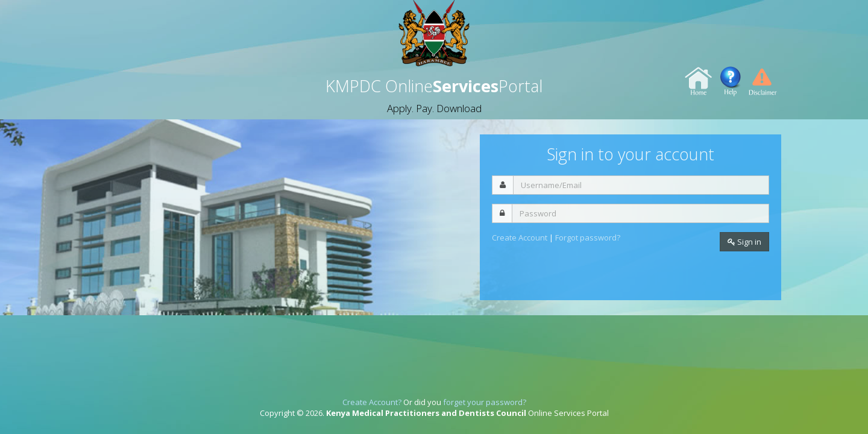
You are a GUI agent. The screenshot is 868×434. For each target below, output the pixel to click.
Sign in (744, 242)
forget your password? (485, 402)
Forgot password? (588, 237)
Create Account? (372, 402)
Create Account (520, 237)
